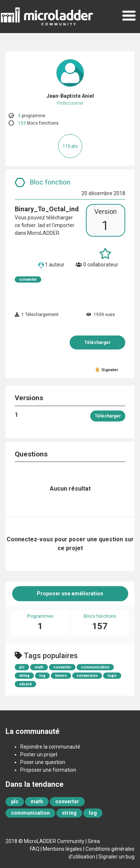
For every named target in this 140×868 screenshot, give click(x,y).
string (24, 676)
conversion (87, 676)
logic (112, 676)
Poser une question (43, 762)
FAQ (35, 849)
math (39, 667)
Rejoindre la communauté (50, 747)
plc (22, 667)
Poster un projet (39, 754)
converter (28, 279)
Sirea (94, 841)
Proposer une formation (48, 770)
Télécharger (97, 342)
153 (22, 123)
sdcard (25, 684)
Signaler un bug (116, 857)
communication (95, 667)
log (42, 676)
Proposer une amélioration (70, 593)
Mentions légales (62, 849)
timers (61, 676)
